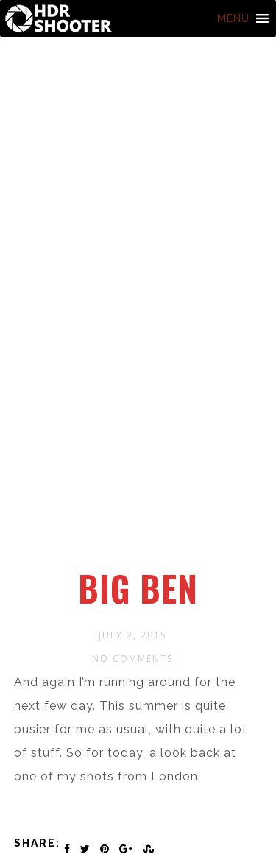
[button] (233, 18)
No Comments (132, 659)
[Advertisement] (138, 425)
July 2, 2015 (133, 635)
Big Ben (138, 588)
